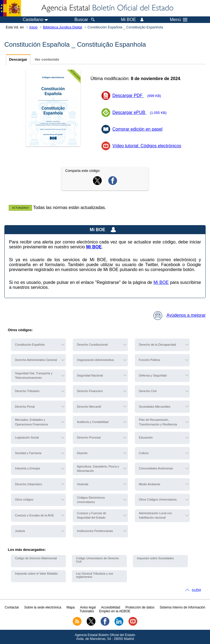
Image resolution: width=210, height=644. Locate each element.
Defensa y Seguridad (153, 375)
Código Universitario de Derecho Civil (97, 560)
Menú (179, 20)
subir (196, 590)
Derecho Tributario (27, 391)
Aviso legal (88, 607)
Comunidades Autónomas (156, 468)
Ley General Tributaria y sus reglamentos (95, 575)
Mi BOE (161, 282)
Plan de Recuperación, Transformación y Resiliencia (158, 422)
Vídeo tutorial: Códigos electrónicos (147, 146)
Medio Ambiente (150, 484)
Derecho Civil (148, 391)
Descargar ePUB (141, 112)
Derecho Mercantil (89, 407)
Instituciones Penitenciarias (95, 531)
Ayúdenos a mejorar (180, 315)
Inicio (33, 27)
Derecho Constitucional (92, 345)
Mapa (71, 607)
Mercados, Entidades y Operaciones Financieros (32, 422)
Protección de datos (140, 607)
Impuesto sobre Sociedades (155, 558)
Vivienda (83, 484)
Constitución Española (30, 345)
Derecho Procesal (89, 437)
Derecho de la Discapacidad (157, 345)
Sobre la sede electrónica (43, 607)
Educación (146, 437)
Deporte (82, 453)
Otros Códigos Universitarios (158, 499)
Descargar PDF (138, 95)
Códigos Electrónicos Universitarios (91, 500)
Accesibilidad (110, 607)
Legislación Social (27, 437)
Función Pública (149, 360)
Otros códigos (24, 499)
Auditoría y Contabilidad (93, 422)
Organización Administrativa (95, 360)
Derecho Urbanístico (29, 484)
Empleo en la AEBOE (115, 611)
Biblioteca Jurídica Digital (62, 27)
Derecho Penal (25, 407)
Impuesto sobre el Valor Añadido (36, 574)
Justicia (20, 531)
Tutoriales (87, 611)
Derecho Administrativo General (36, 360)
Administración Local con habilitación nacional (155, 515)
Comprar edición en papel (137, 129)
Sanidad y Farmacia (28, 453)
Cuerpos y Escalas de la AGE (35, 515)
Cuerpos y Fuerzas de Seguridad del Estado (91, 515)
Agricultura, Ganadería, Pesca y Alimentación (98, 469)
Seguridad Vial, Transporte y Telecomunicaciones (34, 375)
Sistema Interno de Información (183, 607)
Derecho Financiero (90, 391)
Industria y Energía (27, 468)
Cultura (144, 453)
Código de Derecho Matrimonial (36, 558)
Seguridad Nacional (90, 375)
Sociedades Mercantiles (155, 407)
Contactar (12, 607)
